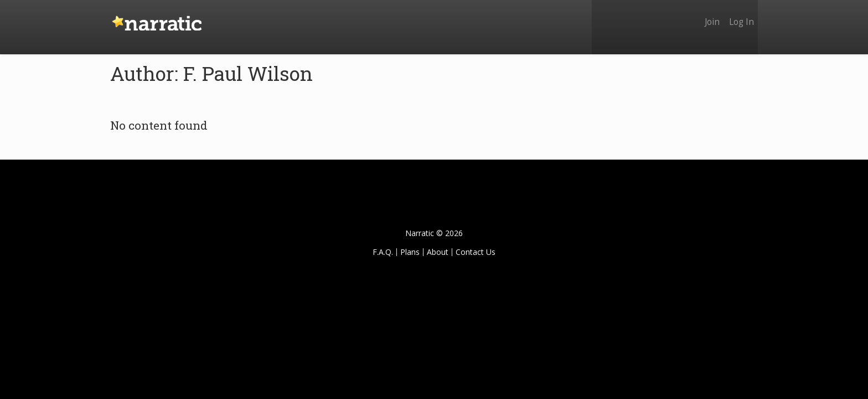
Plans (410, 252)
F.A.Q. (383, 252)
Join (707, 15)
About (438, 252)
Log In (740, 15)
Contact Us (476, 252)
